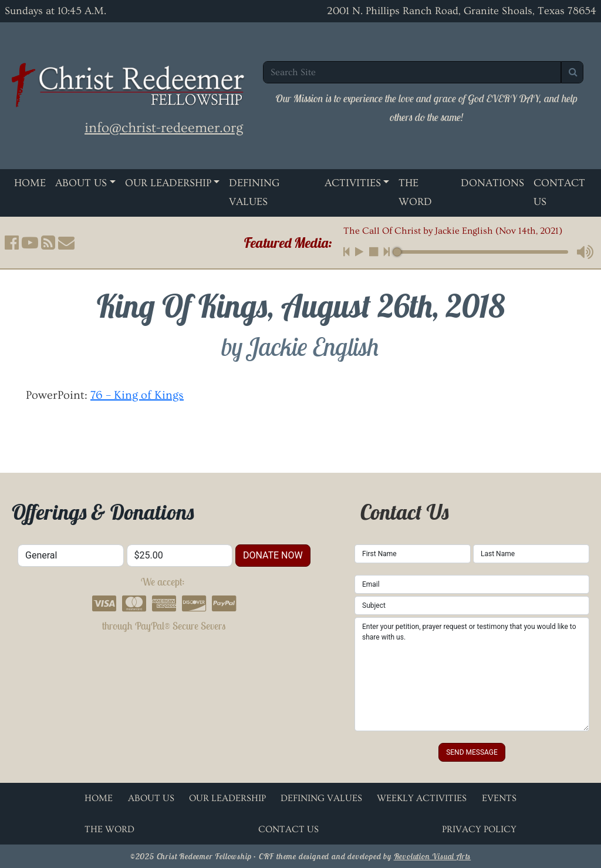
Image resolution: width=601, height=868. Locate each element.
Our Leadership (168, 183)
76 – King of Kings (137, 395)
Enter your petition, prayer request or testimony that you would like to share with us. (472, 674)
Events (499, 798)
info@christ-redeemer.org (164, 128)
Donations (492, 183)
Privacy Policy (479, 829)
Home (30, 183)
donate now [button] (273, 555)
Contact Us (288, 829)
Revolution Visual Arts (433, 856)
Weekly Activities (422, 798)
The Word (415, 192)
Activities (353, 183)
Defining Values (254, 192)
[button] (12, 243)
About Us (81, 183)
